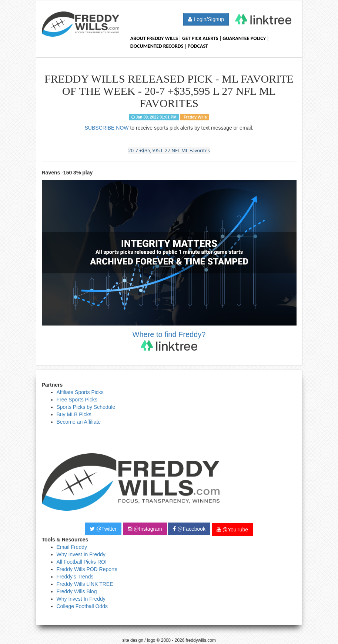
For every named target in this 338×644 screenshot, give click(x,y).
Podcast (198, 46)
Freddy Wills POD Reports (87, 569)
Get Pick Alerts (200, 38)
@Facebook (189, 529)
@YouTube (232, 530)
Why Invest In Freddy (81, 554)
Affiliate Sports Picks (80, 392)
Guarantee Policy (244, 38)
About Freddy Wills (154, 38)
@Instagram (145, 529)
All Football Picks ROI (82, 562)
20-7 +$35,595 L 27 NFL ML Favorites (169, 150)
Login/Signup (206, 19)
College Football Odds (82, 606)
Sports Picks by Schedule (86, 407)
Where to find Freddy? (169, 341)
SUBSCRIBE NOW (107, 128)
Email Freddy (72, 547)
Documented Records (157, 46)
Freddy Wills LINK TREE (85, 584)
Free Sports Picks (77, 400)
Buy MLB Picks (74, 414)
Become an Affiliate (79, 422)
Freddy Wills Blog (77, 591)
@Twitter (103, 529)
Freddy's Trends (75, 577)
